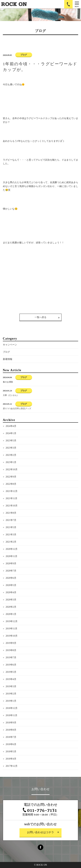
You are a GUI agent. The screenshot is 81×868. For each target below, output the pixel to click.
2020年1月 (11, 614)
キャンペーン (10, 345)
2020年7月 (11, 571)
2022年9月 (11, 477)
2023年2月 (11, 455)
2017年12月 (12, 766)
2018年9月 (11, 723)
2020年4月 (11, 592)
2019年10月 (12, 636)
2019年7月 (11, 658)
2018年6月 (11, 744)
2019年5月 (11, 672)
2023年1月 (11, 462)
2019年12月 (12, 621)
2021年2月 (11, 542)
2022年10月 (12, 469)
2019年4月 (11, 679)
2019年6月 (11, 665)
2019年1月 (11, 701)
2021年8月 (11, 513)
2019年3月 (11, 686)
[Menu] (77, 4)
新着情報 (8, 359)
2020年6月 (11, 578)
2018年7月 (11, 737)
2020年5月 (11, 585)
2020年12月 (12, 549)
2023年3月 (11, 448)
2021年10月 (12, 506)
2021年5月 (11, 527)
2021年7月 (11, 520)
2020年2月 (11, 607)
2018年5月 (11, 752)
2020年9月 (11, 564)
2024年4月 (11, 426)
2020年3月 (11, 600)
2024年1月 (11, 433)
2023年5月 (11, 441)
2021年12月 (12, 491)
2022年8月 (11, 484)
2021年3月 (11, 535)
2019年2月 (11, 694)
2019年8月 (11, 650)
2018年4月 (11, 759)
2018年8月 (11, 730)
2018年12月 (12, 708)
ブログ (6, 352)
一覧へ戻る (40, 317)
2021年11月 (12, 498)
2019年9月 (11, 643)
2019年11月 (12, 629)
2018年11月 (12, 715)
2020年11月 (12, 556)
